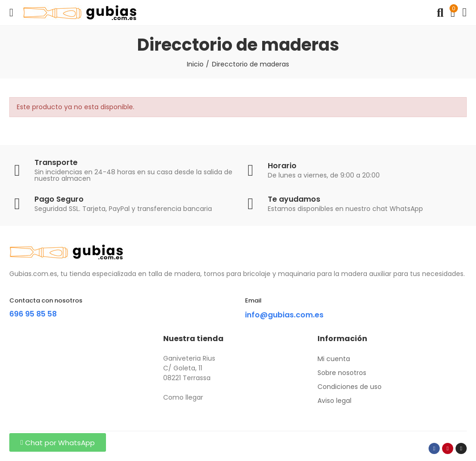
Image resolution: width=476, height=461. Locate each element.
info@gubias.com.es (284, 315)
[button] (58, 442)
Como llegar (183, 397)
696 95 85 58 (33, 314)
